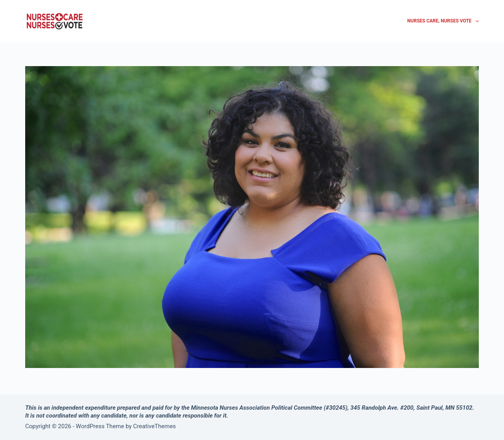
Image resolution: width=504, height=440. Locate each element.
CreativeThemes (155, 426)
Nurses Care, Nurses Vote (443, 21)
